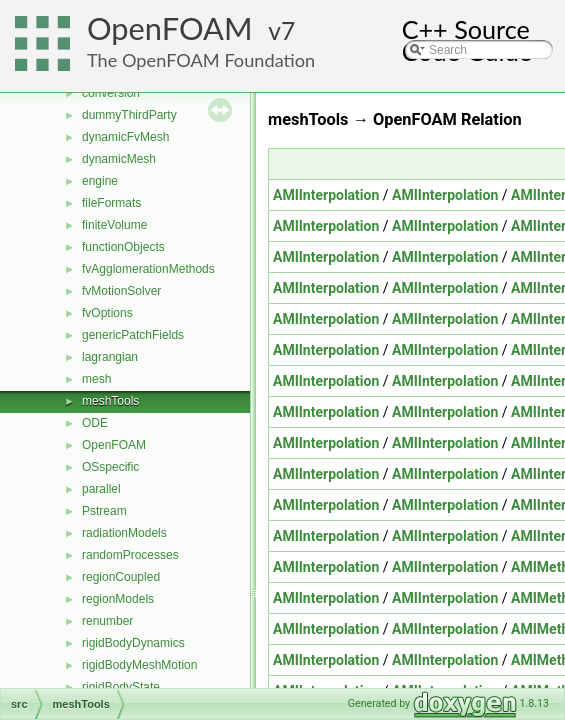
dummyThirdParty (129, 115)
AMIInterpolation (326, 195)
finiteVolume (114, 225)
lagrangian (110, 357)
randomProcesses (130, 555)
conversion (111, 93)
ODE (95, 423)
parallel (101, 489)
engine (100, 181)
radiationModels (124, 533)
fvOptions (107, 313)
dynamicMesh (119, 159)
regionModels (118, 599)
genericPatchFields (133, 335)
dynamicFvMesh (125, 137)
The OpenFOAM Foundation (201, 60)
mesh (96, 379)
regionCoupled (121, 577)
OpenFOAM (170, 28)
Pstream (104, 511)
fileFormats (111, 203)
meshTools (110, 401)
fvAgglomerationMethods (148, 269)
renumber (107, 621)
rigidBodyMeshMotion (139, 665)
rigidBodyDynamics (133, 643)
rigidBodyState (121, 687)
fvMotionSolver (121, 291)
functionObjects (123, 247)
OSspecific (110, 467)
